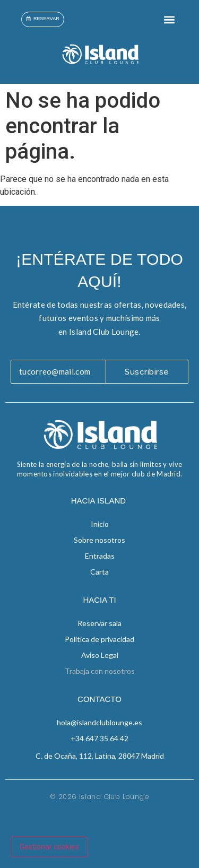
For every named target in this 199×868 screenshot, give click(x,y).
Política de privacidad (99, 639)
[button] (169, 19)
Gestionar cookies (49, 847)
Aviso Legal (100, 655)
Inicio (100, 524)
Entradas (100, 556)
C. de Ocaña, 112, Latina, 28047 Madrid (100, 756)
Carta (99, 572)
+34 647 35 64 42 (99, 738)
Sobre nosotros (99, 540)
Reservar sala (99, 623)
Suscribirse (147, 372)
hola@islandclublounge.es (99, 722)
